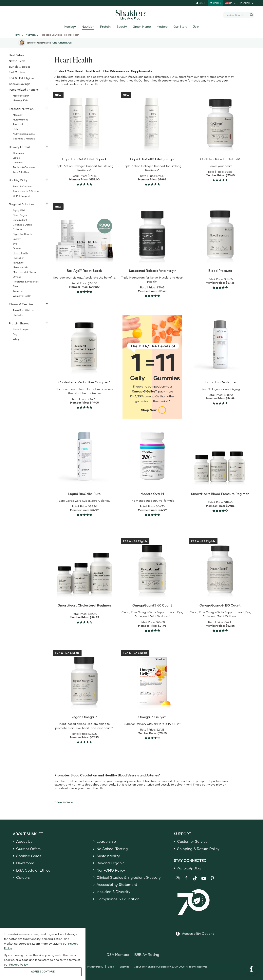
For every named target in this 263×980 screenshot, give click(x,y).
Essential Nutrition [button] (21, 109)
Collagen (18, 229)
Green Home (142, 27)
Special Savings (19, 84)
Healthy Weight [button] (19, 180)
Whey (16, 339)
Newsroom (25, 863)
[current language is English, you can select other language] (247, 3)
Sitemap (124, 967)
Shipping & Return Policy (198, 849)
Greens (17, 248)
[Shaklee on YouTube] (204, 878)
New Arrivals (17, 61)
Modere (162, 27)
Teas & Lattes (21, 172)
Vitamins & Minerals (24, 139)
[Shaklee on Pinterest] (212, 878)
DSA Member (118, 954)
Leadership (106, 841)
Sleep (16, 286)
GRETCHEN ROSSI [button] (62, 43)
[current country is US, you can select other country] (231, 3)
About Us (24, 841)
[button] (252, 970)
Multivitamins (20, 120)
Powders (18, 163)
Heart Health (20, 253)
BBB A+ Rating (147, 954)
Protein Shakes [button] (19, 323)
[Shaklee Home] (132, 15)
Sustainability (108, 856)
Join (196, 27)
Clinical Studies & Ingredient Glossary (129, 877)
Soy (15, 334)
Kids (15, 129)
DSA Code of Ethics (33, 870)
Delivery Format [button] (19, 147)
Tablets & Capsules (24, 167)
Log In (201, 3)
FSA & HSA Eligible (21, 78)
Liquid (16, 158)
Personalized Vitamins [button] (24, 90)
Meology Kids (20, 100)
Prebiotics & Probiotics (26, 282)
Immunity (18, 263)
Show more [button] (64, 802)
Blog (189, 868)
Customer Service (192, 841)
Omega (17, 277)
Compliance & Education (118, 899)
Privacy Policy (95, 967)
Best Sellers (17, 55)
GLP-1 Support (21, 196)
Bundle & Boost (19, 67)
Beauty (122, 27)
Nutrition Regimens (24, 134)
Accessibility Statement (117, 884)
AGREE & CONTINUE (43, 972)
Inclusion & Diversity (113, 892)
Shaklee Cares (29, 856)
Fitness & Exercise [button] (21, 304)
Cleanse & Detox (22, 225)
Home (17, 35)
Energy (17, 239)
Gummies (18, 153)
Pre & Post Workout (24, 310)
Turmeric (18, 291)
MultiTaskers (17, 72)
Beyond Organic (111, 863)
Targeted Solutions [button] (22, 204)
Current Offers (28, 849)
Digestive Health (22, 234)
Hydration (19, 258)
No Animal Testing (112, 849)
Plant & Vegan (21, 329)
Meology (70, 27)
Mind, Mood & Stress (24, 272)
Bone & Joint (20, 220)
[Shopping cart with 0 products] (216, 3)
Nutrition (88, 27)
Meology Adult (21, 96)
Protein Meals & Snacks (26, 191)
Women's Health (22, 296)
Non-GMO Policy (111, 870)
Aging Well (19, 210)
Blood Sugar (20, 215)
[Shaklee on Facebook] (186, 878)
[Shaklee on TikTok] (195, 876)
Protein (105, 27)
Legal (111, 967)
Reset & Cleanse (22, 186)
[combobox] (237, 15)
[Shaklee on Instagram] (178, 878)
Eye (15, 244)
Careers (23, 877)
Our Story (180, 27)
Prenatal (18, 124)
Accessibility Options (198, 933)
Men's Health (20, 267)
